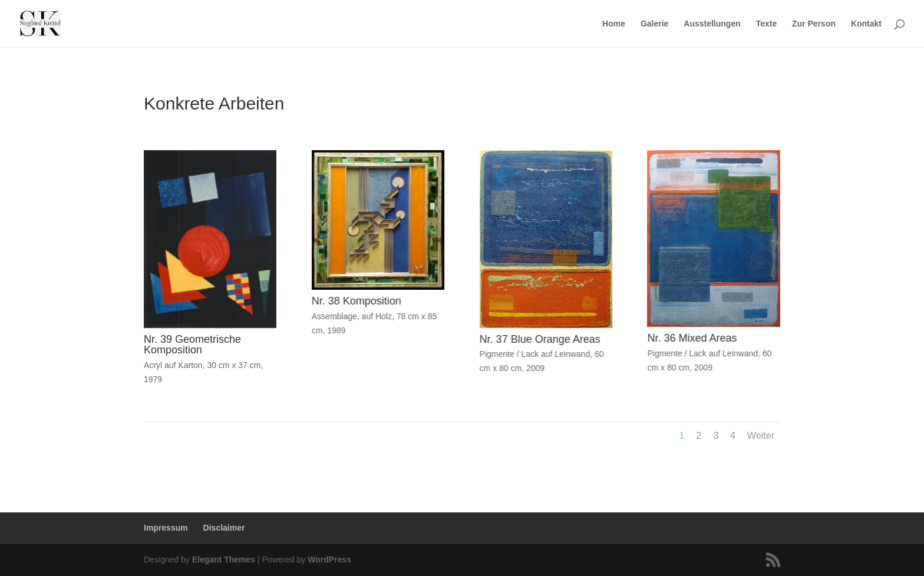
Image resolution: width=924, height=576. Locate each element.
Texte (767, 24)
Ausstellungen (712, 24)
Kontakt (866, 24)
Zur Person (814, 24)
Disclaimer (224, 528)
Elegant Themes (224, 560)
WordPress (329, 560)
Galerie (654, 24)
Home (614, 24)
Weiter (761, 436)
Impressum (166, 528)
